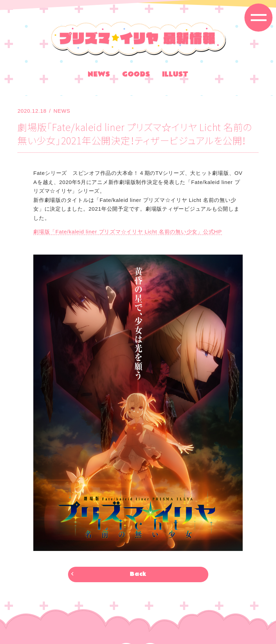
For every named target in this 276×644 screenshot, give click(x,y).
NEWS (99, 75)
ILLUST (175, 75)
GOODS (136, 75)
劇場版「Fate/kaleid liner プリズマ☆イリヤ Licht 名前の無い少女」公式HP (128, 232)
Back (138, 574)
